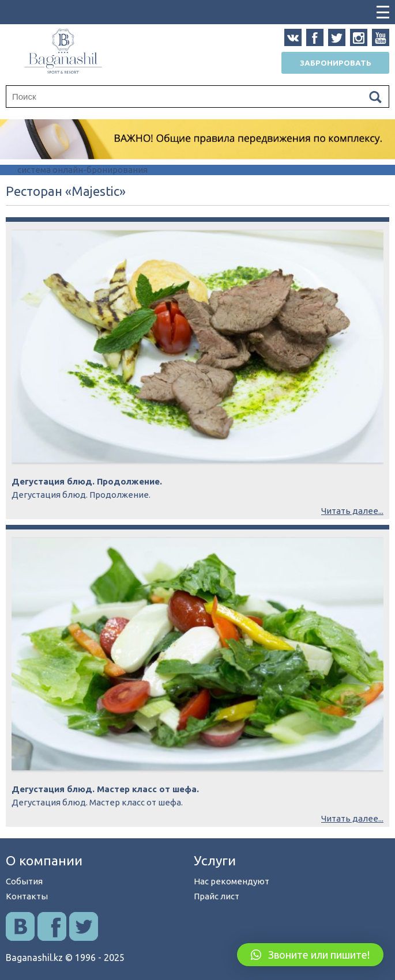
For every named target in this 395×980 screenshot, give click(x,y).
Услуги (215, 860)
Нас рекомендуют (232, 881)
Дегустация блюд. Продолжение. (87, 481)
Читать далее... (352, 511)
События (24, 881)
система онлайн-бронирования (82, 170)
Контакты (27, 896)
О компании (44, 860)
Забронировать (336, 63)
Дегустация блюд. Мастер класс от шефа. (105, 789)
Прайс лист (217, 896)
